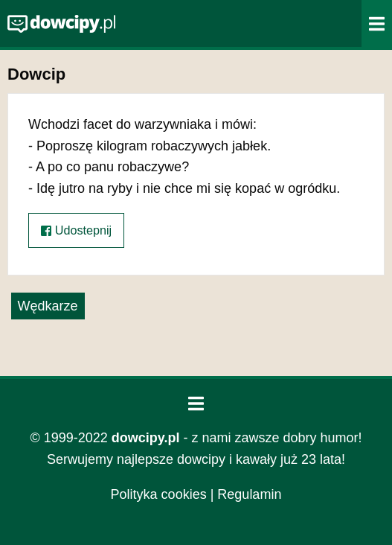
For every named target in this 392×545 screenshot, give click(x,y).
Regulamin (249, 494)
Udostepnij (76, 230)
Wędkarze (48, 306)
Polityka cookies (159, 494)
